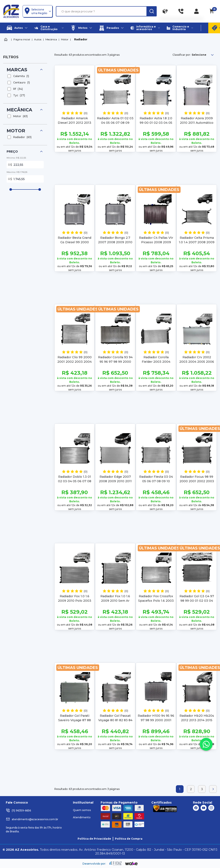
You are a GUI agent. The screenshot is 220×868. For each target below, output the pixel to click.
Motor (65, 39)
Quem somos (82, 810)
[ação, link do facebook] (196, 808)
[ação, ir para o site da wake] (131, 864)
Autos (38, 39)
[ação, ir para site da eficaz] (116, 864)
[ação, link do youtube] (204, 808)
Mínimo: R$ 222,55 (16, 158)
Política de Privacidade (94, 839)
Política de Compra (129, 839)
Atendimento (82, 817)
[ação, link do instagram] (211, 808)
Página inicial (22, 39)
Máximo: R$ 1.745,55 (17, 172)
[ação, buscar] (152, 11)
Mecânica (51, 39)
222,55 (28, 165)
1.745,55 (28, 179)
